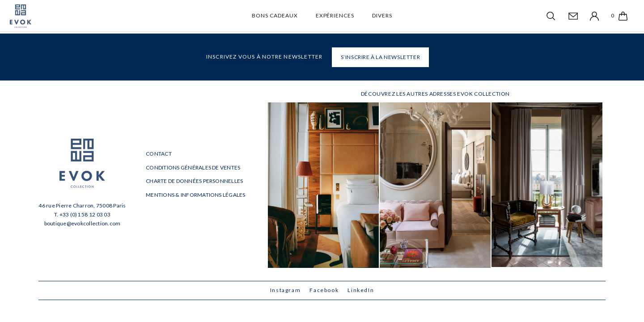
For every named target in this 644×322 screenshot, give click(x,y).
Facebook (324, 290)
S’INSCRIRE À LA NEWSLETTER (381, 57)
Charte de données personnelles (194, 181)
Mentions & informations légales (195, 195)
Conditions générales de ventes (193, 167)
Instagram (286, 290)
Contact (159, 154)
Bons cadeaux (275, 15)
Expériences (335, 15)
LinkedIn (361, 290)
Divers (382, 15)
